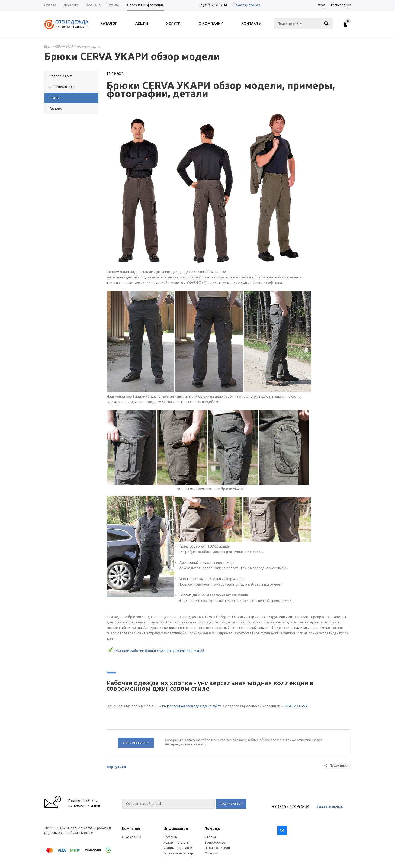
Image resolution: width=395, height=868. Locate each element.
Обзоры (211, 853)
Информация (176, 828)
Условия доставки (178, 848)
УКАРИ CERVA (296, 706)
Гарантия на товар (178, 853)
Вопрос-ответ (216, 842)
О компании (132, 837)
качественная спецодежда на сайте (192, 706)
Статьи (210, 837)
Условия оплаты (176, 842)
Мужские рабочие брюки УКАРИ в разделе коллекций (159, 651)
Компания (131, 828)
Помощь (212, 828)
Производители (217, 848)
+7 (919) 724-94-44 (213, 5)
